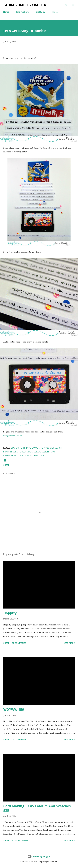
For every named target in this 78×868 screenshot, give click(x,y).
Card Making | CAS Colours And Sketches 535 (37, 808)
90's (13, 448)
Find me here (22, 12)
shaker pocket (11, 452)
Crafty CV (41, 12)
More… (56, 12)
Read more (69, 643)
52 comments (19, 643)
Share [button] (6, 465)
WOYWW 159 (14, 709)
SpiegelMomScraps (35, 456)
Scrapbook (46, 448)
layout (36, 448)
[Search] (66, 5)
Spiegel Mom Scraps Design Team (37, 452)
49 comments (19, 740)
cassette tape (23, 448)
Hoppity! (10, 613)
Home (6, 12)
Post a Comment (21, 840)
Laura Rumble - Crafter (25, 5)
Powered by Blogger (39, 856)
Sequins (58, 448)
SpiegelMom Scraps (13, 436)
